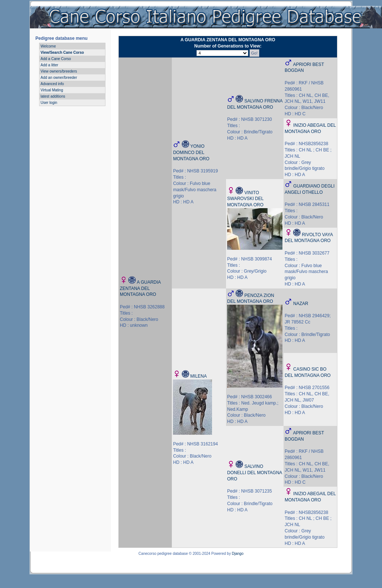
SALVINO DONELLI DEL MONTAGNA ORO (255, 473)
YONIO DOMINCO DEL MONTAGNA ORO (191, 153)
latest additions (53, 96)
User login (49, 103)
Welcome (48, 46)
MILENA (199, 376)
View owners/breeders (59, 71)
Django (238, 554)
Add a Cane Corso (56, 59)
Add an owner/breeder (59, 78)
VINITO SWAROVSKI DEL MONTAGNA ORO (245, 199)
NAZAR (301, 304)
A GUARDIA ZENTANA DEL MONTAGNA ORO (140, 288)
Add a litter (49, 65)
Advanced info (52, 84)
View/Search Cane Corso (62, 52)
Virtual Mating (52, 90)
